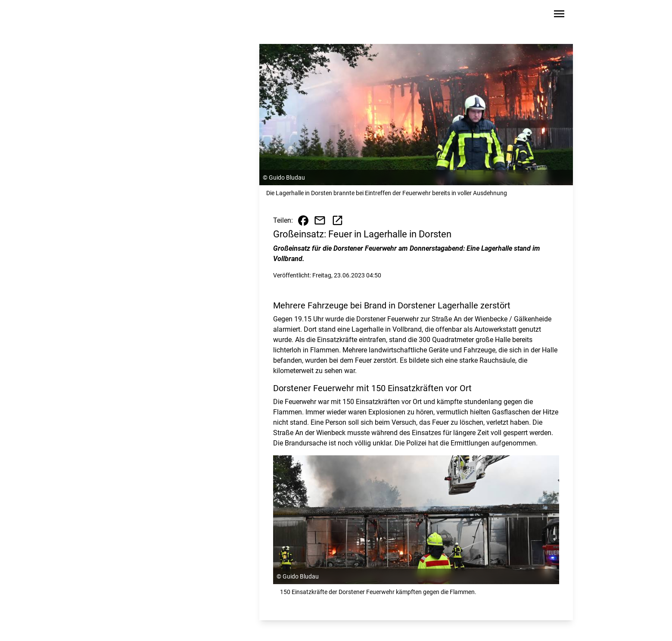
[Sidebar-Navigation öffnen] (559, 15)
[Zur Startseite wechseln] (127, 16)
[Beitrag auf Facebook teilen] (303, 221)
